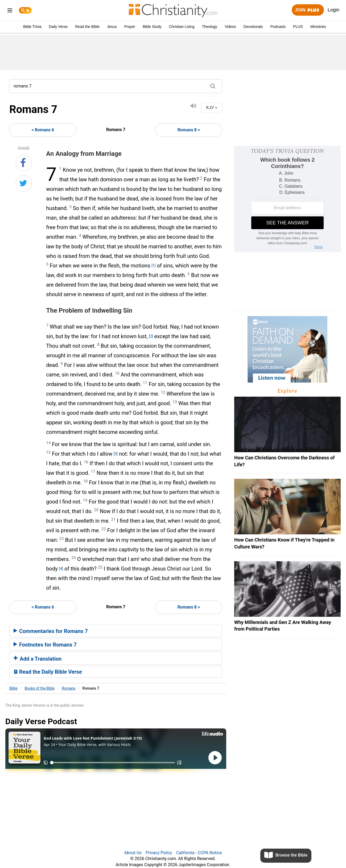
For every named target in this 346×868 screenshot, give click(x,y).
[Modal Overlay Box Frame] (287, 199)
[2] (151, 336)
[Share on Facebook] (24, 163)
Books (40, 688)
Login (333, 10)
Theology (209, 27)
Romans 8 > (189, 130)
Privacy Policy (159, 853)
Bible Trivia (32, 27)
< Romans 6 (43, 130)
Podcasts (278, 27)
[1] (153, 266)
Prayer (130, 27)
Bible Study (152, 27)
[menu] (10, 11)
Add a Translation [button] (38, 659)
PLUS (298, 27)
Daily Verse (58, 27)
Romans (69, 688)
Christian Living (182, 27)
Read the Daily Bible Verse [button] (48, 672)
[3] (116, 454)
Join (308, 10)
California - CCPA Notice (199, 853)
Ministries (318, 27)
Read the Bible (87, 27)
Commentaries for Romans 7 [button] (51, 631)
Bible (13, 688)
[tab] (116, 631)
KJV (211, 108)
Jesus (112, 27)
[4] (61, 569)
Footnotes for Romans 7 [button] (45, 645)
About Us (133, 853)
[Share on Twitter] (24, 183)
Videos (230, 27)
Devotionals (253, 27)
